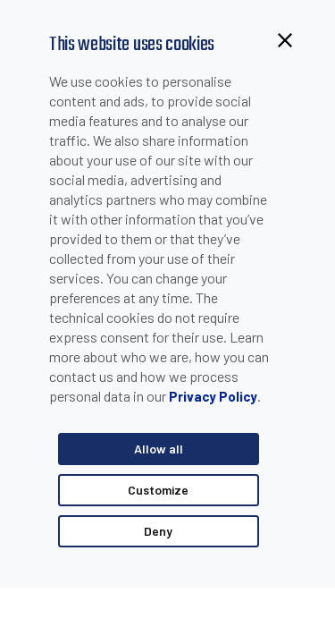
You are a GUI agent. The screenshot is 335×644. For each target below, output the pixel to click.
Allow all (159, 449)
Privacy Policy (213, 396)
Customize (158, 490)
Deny (158, 531)
